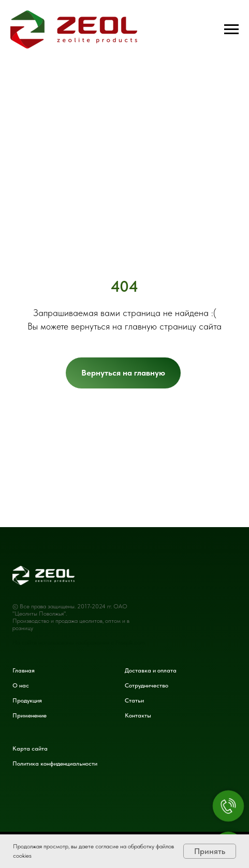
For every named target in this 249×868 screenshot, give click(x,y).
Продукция (27, 700)
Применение (30, 715)
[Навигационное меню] (231, 29)
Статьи (134, 700)
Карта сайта (30, 749)
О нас (21, 685)
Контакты (138, 715)
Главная (24, 670)
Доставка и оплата (151, 670)
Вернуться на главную (123, 373)
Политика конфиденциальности (55, 764)
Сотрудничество (147, 685)
